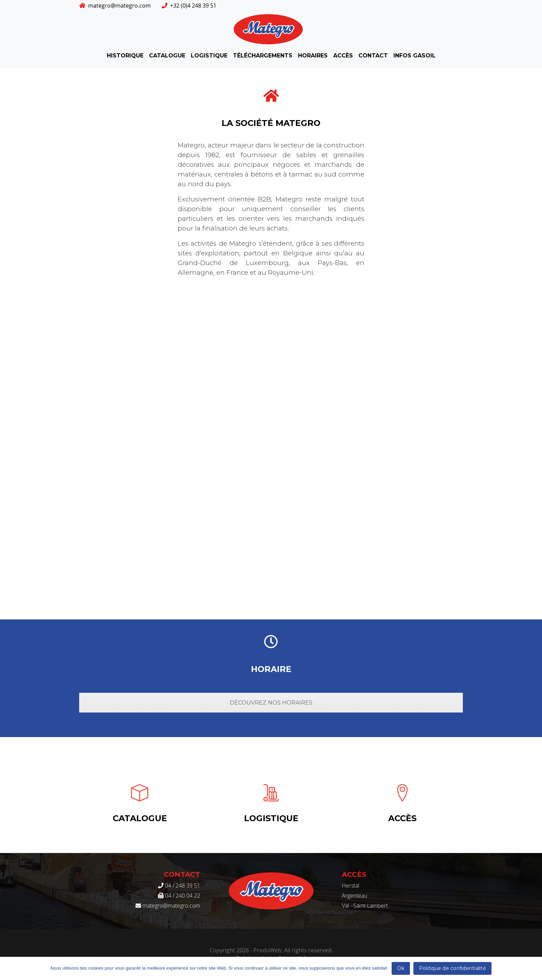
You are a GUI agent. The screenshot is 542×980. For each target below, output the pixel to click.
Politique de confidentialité (452, 968)
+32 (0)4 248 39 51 (189, 6)
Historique (125, 56)
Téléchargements (263, 56)
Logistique (209, 56)
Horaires (313, 56)
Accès (343, 56)
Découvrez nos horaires (271, 703)
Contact (373, 56)
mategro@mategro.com (115, 6)
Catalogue (167, 56)
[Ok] (533, 969)
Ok (401, 968)
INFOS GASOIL (414, 56)
